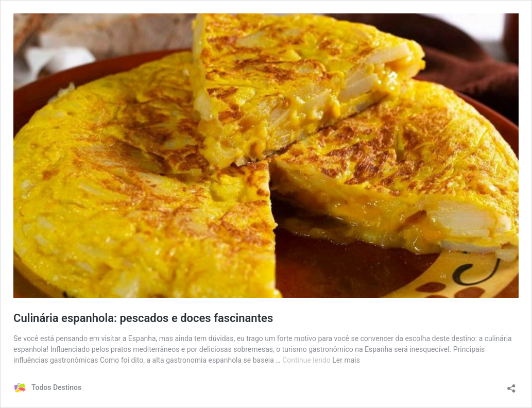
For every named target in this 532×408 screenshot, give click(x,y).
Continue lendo (307, 360)
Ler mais (346, 360)
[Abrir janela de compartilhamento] (511, 385)
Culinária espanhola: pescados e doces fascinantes (143, 318)
